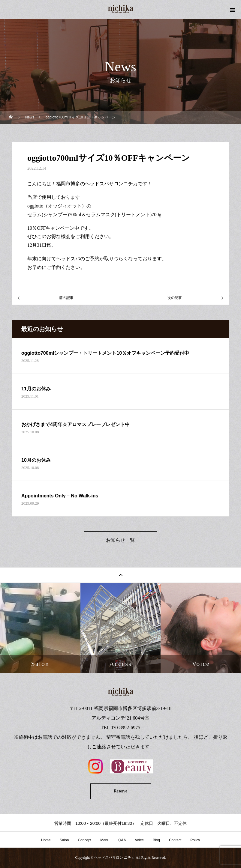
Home (46, 841)
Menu (105, 841)
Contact (175, 841)
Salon (64, 841)
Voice (139, 841)
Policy (195, 841)
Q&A (122, 841)
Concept (84, 841)
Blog (156, 841)
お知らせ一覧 (121, 540)
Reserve (120, 792)
